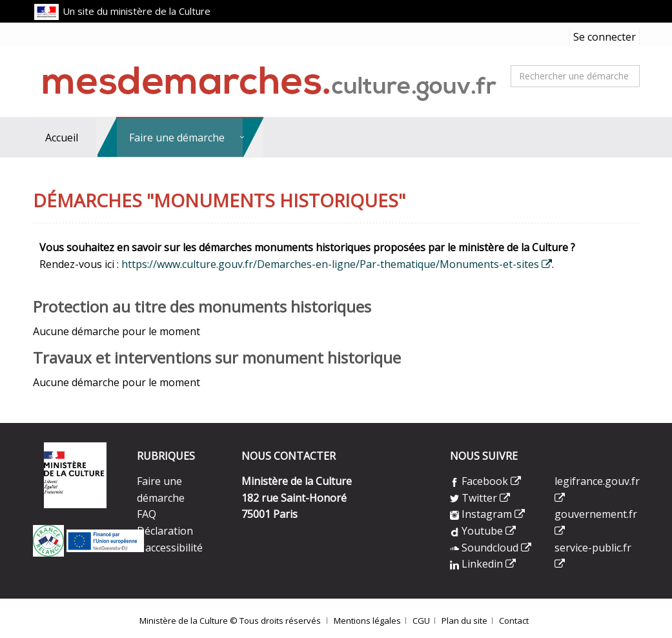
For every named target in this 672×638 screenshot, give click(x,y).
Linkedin (476, 564)
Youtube (476, 531)
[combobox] (575, 76)
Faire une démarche (177, 138)
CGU (421, 621)
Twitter (475, 498)
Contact (514, 621)
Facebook (479, 481)
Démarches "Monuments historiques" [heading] (219, 201)
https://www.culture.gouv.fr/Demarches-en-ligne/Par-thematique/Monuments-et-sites (330, 264)
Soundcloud (485, 548)
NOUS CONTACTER (289, 456)
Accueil (62, 138)
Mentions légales (367, 621)
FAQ (147, 514)
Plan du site (464, 621)
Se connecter (605, 37)
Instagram (481, 514)
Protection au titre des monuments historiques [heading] (202, 306)
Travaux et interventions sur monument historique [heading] (217, 357)
